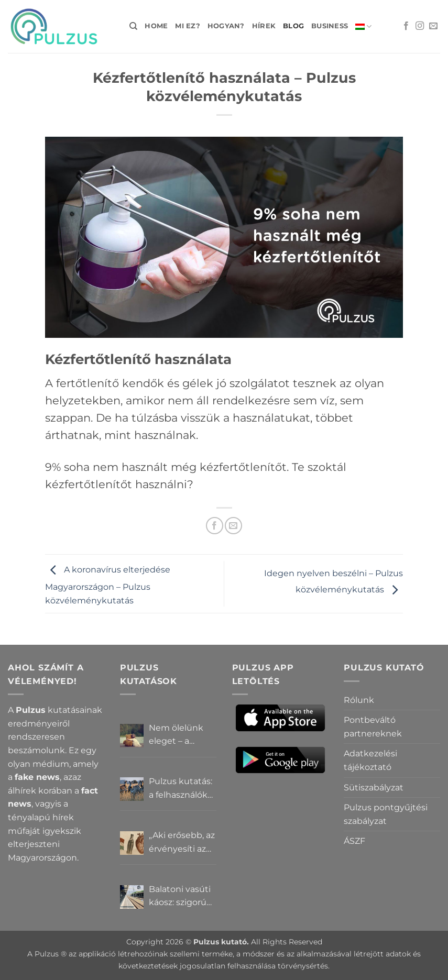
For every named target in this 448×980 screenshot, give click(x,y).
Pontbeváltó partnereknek (373, 727)
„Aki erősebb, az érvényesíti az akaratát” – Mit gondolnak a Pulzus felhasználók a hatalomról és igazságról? (182, 843)
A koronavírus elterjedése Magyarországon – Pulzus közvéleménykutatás (108, 585)
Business (330, 26)
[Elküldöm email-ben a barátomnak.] (233, 526)
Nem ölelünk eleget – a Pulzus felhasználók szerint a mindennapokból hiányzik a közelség (183, 735)
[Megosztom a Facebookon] (215, 526)
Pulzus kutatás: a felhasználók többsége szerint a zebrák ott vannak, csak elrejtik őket (181, 789)
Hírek (264, 26)
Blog (293, 26)
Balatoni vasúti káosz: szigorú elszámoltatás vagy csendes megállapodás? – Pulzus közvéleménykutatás (183, 897)
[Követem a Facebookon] (406, 26)
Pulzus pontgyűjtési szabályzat (386, 814)
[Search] (133, 26)
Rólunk (359, 700)
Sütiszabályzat (374, 788)
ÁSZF (354, 841)
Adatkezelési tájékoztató (370, 760)
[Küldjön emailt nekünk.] (433, 26)
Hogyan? (226, 26)
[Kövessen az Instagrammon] (420, 26)
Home (156, 26)
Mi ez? (188, 26)
